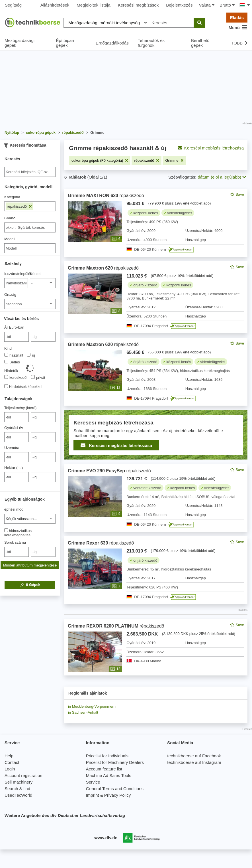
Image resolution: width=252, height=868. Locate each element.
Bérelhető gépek (200, 43)
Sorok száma (15, 542)
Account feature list (104, 769)
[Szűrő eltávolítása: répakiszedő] (147, 160)
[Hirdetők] (6, 377)
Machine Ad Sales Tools (109, 775)
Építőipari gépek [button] (65, 43)
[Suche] (30, 172)
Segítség (13, 5)
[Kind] (6, 355)
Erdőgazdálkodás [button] (112, 43)
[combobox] (30, 227)
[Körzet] (43, 283)
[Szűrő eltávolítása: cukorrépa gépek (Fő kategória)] (100, 160)
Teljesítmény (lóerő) (20, 408)
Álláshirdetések (55, 5)
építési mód (14, 509)
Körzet (35, 274)
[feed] (156, 432)
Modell (10, 239)
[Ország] (30, 304)
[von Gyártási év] (17, 437)
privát (38, 377)
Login (10, 769)
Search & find (17, 789)
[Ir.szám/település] (16, 283)
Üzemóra (12, 448)
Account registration (23, 775)
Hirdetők (11, 371)
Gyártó (10, 218)
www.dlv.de (106, 838)
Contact (12, 762)
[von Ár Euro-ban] (17, 337)
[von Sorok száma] (17, 552)
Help (9, 756)
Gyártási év (14, 428)
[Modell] (30, 248)
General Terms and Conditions (115, 789)
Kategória (12, 197)
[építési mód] (30, 519)
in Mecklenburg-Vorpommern (92, 706)
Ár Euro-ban (14, 327)
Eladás (237, 18)
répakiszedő (19, 206)
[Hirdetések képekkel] (6, 386)
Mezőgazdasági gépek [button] (20, 43)
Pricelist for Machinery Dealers (115, 762)
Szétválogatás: (182, 177)
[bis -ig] (43, 337)
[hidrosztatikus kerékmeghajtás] (6, 530)
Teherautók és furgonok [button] (151, 43)
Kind (8, 348)
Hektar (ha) (14, 468)
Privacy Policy (117, 795)
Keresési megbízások (138, 5)
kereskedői (16, 377)
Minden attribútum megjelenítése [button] (30, 565)
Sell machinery (19, 782)
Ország (10, 295)
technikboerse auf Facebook (194, 756)
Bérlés (12, 362)
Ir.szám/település (16, 274)
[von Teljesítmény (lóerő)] (17, 417)
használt (14, 355)
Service (93, 782)
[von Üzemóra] (17, 457)
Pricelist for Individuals (107, 756)
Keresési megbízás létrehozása (211, 148)
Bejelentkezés (179, 5)
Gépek (30, 585)
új (31, 355)
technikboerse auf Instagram (194, 762)
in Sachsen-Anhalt (83, 712)
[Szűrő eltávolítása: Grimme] (174, 160)
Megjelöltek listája (93, 5)
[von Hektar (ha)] (17, 477)
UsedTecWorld (18, 795)
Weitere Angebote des (65, 815)
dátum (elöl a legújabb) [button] (222, 177)
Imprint (93, 795)
